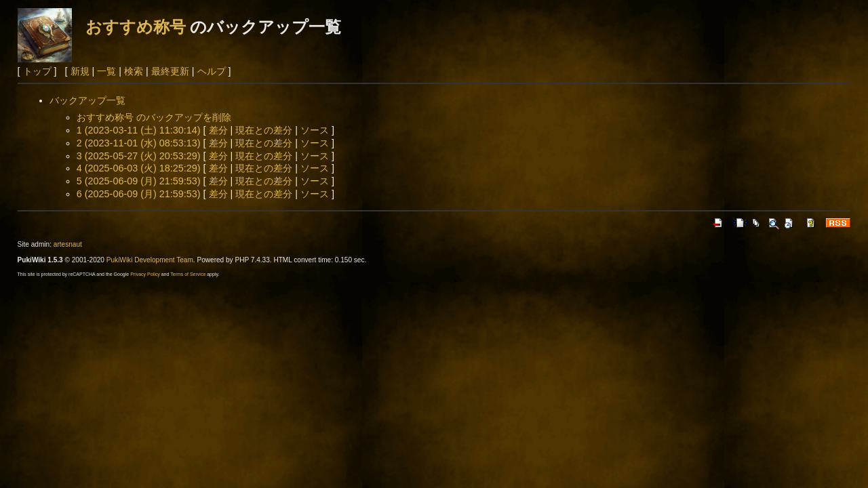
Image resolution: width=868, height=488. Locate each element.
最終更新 (170, 71)
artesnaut (68, 244)
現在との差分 (264, 130)
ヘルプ (212, 71)
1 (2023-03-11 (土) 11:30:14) (139, 130)
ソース (315, 130)
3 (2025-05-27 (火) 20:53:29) (139, 156)
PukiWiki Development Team (150, 260)
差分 (218, 130)
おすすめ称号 (136, 27)
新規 (80, 71)
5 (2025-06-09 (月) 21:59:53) (139, 181)
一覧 (106, 71)
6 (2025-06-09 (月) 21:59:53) (139, 194)
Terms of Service (188, 274)
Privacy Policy (145, 274)
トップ (37, 71)
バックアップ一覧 (87, 100)
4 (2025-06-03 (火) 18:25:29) (139, 168)
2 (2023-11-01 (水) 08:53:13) (139, 143)
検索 (134, 71)
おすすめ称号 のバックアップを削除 (154, 117)
